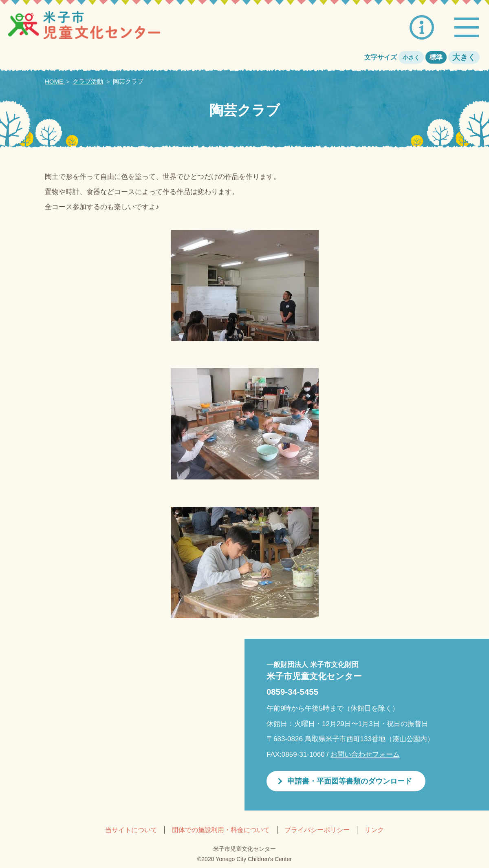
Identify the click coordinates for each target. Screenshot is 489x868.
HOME (55, 81)
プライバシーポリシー (317, 830)
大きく (464, 57)
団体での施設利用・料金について (221, 830)
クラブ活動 (88, 81)
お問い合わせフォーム (365, 754)
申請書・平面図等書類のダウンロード (350, 781)
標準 (436, 57)
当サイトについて (131, 830)
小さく (411, 57)
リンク (374, 830)
